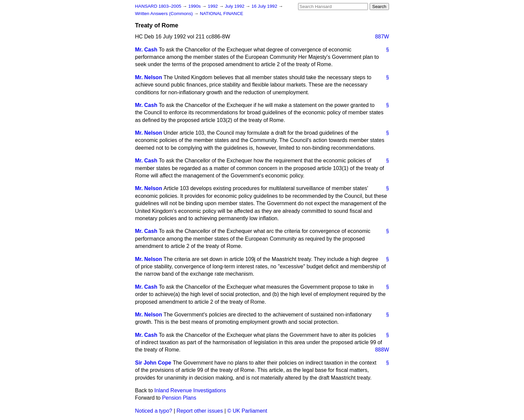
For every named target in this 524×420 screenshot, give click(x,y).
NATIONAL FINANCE (222, 14)
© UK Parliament (247, 411)
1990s (195, 6)
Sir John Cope (153, 363)
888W (382, 350)
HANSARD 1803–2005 (158, 6)
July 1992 (235, 6)
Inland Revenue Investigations (190, 390)
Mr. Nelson (149, 77)
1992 (214, 6)
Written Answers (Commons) (165, 14)
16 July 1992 (265, 6)
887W (382, 37)
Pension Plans (179, 398)
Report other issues (200, 411)
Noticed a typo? (154, 411)
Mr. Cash (146, 50)
